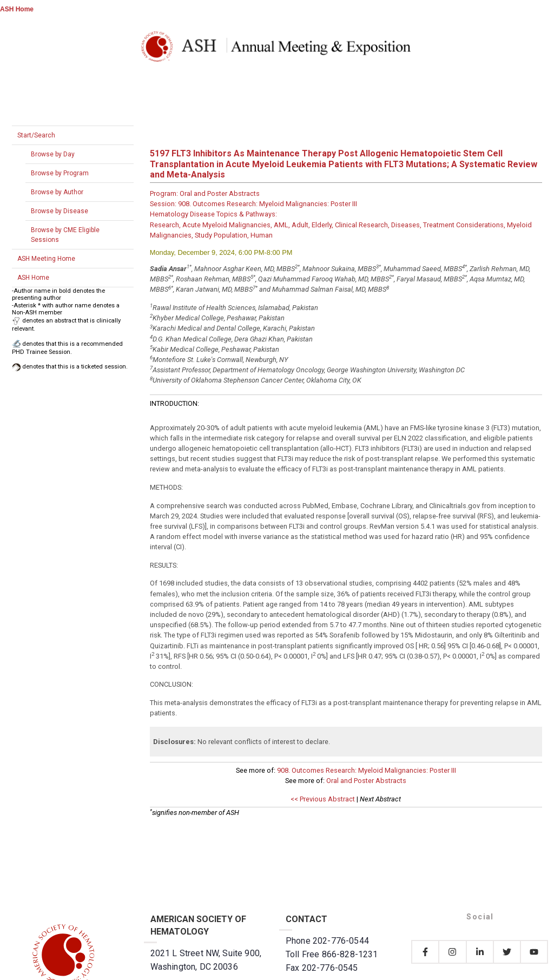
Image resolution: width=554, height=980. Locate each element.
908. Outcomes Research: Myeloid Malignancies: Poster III (367, 770)
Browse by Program (60, 173)
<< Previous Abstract (323, 799)
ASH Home (17, 9)
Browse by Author (57, 192)
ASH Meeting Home (46, 259)
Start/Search (36, 135)
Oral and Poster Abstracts (366, 781)
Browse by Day (53, 154)
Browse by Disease (60, 211)
